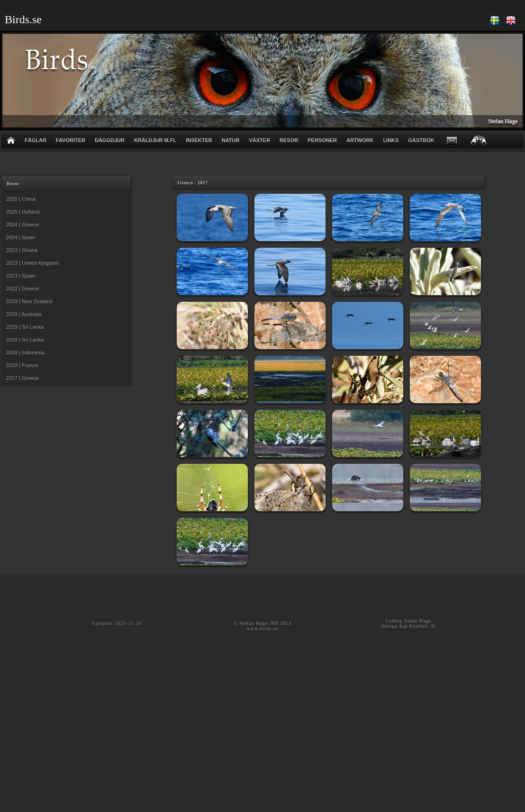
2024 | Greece (21, 225)
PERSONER (322, 140)
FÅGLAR (36, 140)
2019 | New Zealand (28, 301)
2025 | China (19, 199)
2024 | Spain (19, 237)
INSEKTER (199, 140)
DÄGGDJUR (110, 140)
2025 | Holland (22, 212)
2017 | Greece (21, 378)
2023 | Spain (19, 276)
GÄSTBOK (421, 140)
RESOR (289, 140)
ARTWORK (360, 140)
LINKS (391, 140)
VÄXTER (259, 140)
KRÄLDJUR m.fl (155, 140)
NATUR (231, 140)
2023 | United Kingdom (31, 263)
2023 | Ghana (21, 250)
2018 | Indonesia (24, 352)
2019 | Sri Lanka (24, 327)
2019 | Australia (23, 314)
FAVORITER (71, 140)
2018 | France (21, 365)
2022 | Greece (21, 289)
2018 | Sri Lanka (24, 340)
